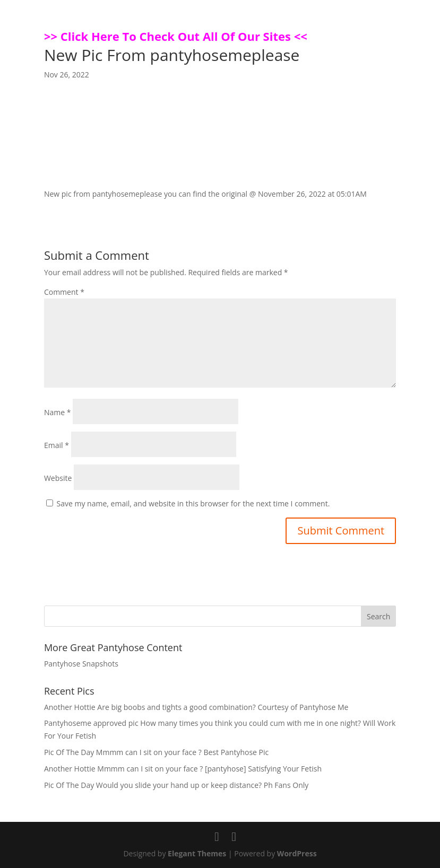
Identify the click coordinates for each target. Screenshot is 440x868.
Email (57, 445)
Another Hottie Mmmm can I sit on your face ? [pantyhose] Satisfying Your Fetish (183, 769)
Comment (64, 292)
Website (58, 478)
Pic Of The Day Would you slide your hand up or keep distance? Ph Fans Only (176, 785)
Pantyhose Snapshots (81, 664)
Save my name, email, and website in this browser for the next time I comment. (193, 503)
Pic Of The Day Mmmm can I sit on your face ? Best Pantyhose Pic (156, 752)
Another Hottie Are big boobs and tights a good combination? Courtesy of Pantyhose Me (196, 707)
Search (378, 616)
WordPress (297, 853)
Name (58, 412)
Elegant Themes (197, 853)
